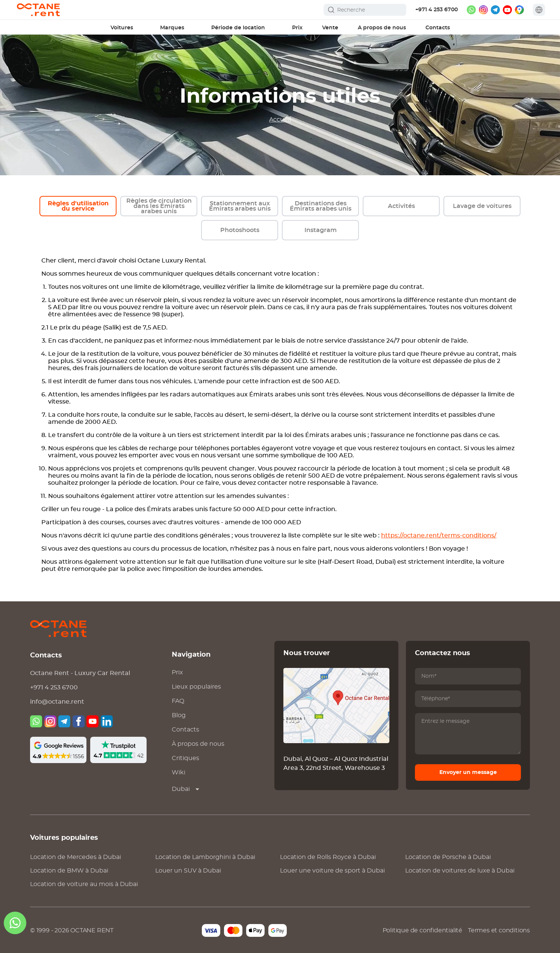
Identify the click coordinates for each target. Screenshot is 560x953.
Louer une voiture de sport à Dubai (332, 871)
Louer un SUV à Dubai (188, 871)
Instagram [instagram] (321, 230)
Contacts (185, 730)
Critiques (185, 758)
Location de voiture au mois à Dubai (84, 884)
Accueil (280, 120)
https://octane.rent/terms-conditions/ (439, 536)
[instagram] (483, 10)
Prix (177, 672)
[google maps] (519, 10)
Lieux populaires (196, 687)
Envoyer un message (468, 772)
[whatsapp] (471, 10)
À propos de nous (198, 744)
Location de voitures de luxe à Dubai (460, 871)
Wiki (179, 772)
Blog (179, 715)
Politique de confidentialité (422, 930)
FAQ (178, 701)
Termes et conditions (499, 930)
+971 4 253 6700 (437, 10)
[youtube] (507, 10)
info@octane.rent (57, 702)
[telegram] (495, 10)
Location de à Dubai (76, 857)
